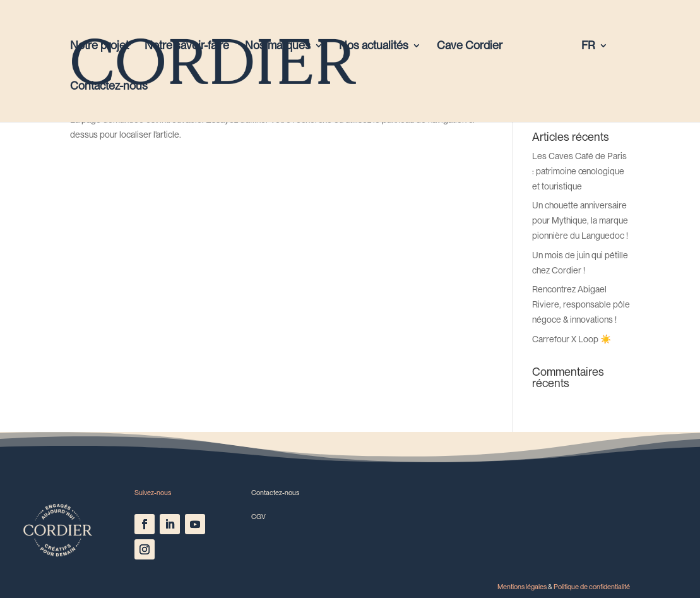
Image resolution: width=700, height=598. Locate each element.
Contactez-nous (109, 87)
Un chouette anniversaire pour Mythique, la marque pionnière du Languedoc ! (580, 220)
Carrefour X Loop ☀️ (572, 339)
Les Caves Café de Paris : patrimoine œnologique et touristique (579, 171)
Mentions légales (522, 587)
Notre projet (99, 46)
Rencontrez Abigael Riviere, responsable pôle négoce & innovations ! (581, 304)
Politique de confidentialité (592, 587)
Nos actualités (374, 46)
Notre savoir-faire (187, 46)
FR (588, 46)
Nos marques (278, 46)
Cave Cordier (470, 46)
